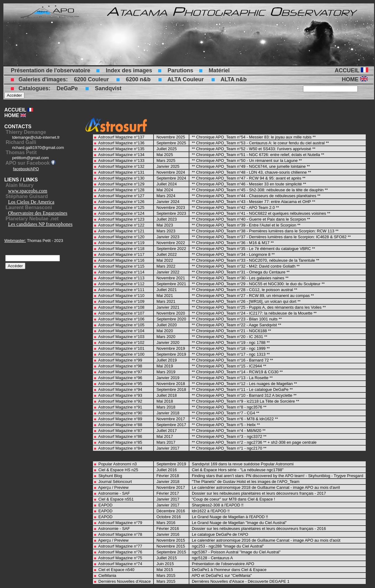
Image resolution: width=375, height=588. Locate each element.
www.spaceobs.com (28, 191)
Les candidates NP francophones (40, 224)
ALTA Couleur (186, 79)
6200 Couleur (91, 79)
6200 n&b (138, 79)
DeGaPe (67, 88)
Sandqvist (108, 88)
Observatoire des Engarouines (38, 213)
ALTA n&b (234, 79)
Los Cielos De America (31, 202)
